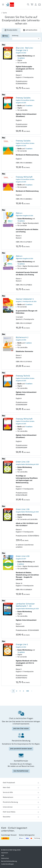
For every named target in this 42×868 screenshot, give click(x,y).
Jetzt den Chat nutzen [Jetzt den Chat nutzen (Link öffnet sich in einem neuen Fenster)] (21, 729)
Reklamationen (8, 797)
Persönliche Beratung (10, 802)
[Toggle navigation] (3, 5)
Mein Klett (6, 788)
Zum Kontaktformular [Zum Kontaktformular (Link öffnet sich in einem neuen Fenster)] (21, 771)
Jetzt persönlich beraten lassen (21, 749)
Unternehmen (8, 807)
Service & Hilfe (8, 792)
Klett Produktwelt (9, 783)
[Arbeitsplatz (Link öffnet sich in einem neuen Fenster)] (39, 5)
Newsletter (7, 817)
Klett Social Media (9, 812)
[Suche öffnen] (28, 5)
